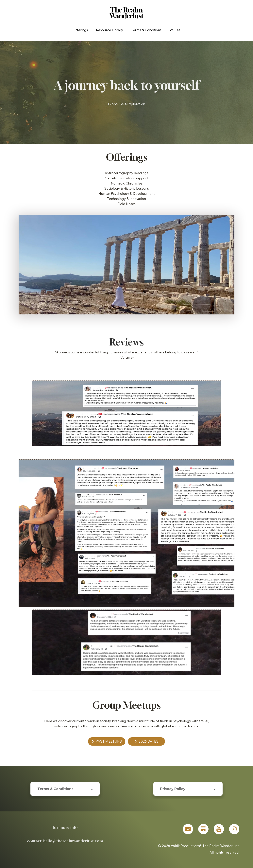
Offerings (80, 30)
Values (175, 30)
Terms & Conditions (146, 30)
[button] (107, 741)
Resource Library (110, 30)
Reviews (127, 342)
